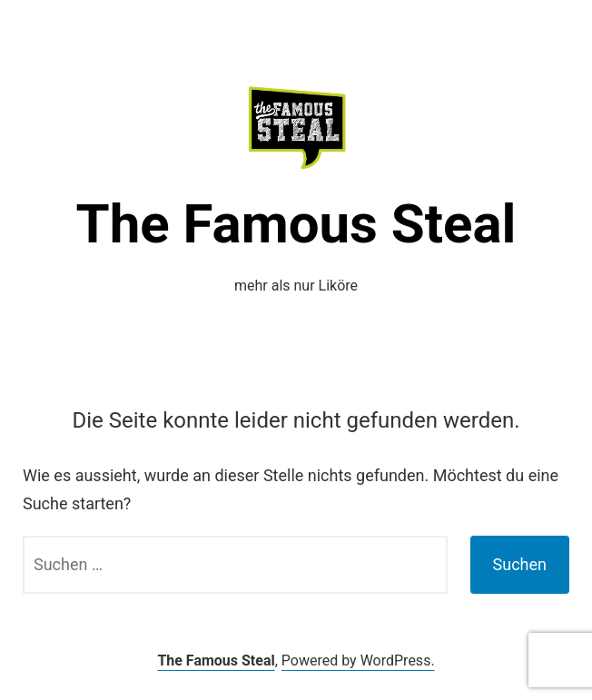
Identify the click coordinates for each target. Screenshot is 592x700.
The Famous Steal (296, 224)
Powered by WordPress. (358, 661)
